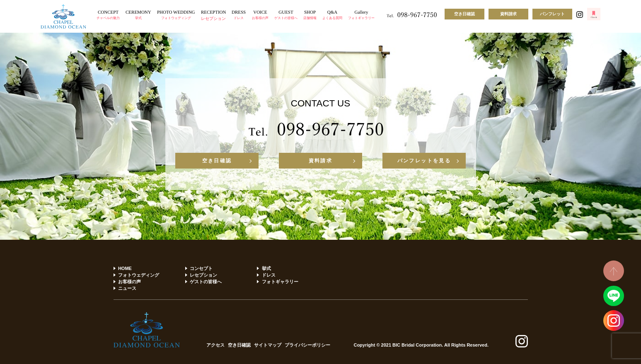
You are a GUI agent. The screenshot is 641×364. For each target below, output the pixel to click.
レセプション (203, 275)
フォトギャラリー (280, 282)
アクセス (215, 345)
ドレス (269, 275)
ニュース (127, 288)
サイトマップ (268, 345)
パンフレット (552, 14)
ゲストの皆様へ (206, 282)
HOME (125, 268)
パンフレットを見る (424, 161)
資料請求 (508, 14)
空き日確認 (464, 14)
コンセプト (201, 268)
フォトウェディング (139, 275)
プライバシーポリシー (307, 345)
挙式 (266, 268)
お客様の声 (129, 282)
